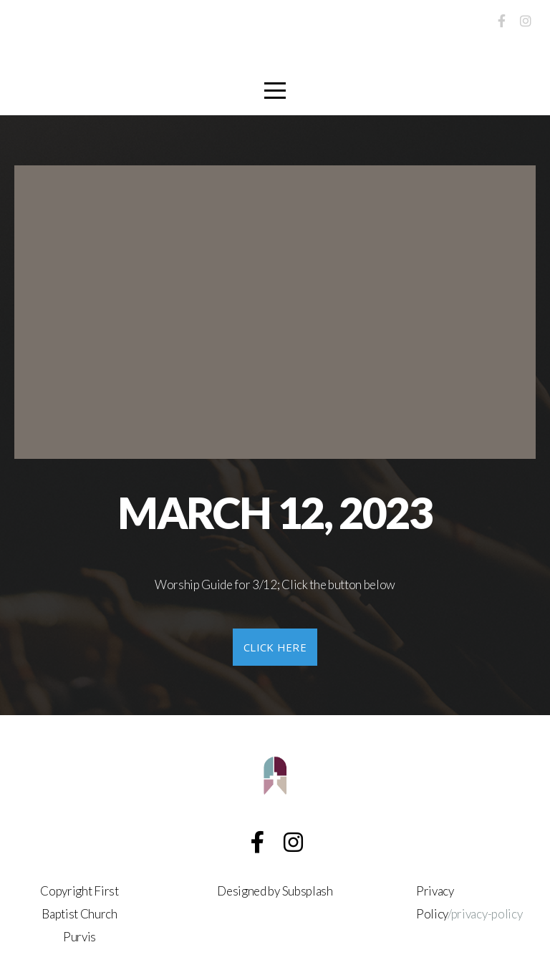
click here (275, 647)
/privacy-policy (485, 914)
